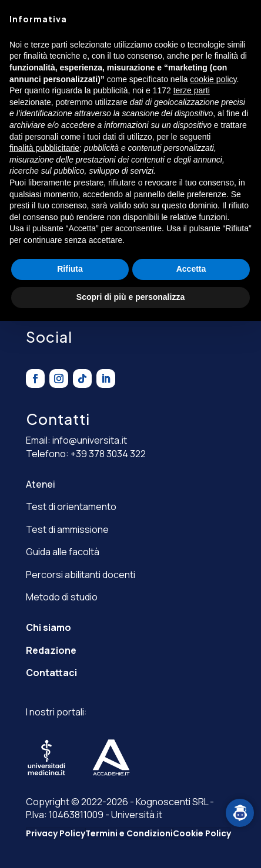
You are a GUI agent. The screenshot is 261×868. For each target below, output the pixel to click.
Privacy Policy (56, 833)
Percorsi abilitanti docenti (81, 575)
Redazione (51, 650)
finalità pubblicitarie (44, 148)
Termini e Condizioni (129, 833)
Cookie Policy (202, 833)
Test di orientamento (71, 506)
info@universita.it (90, 440)
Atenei (41, 484)
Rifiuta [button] (70, 269)
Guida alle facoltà (63, 552)
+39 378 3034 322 (108, 454)
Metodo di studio (62, 597)
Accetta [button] (191, 269)
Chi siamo (48, 627)
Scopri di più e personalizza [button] (130, 297)
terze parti (192, 90)
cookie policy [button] (213, 79)
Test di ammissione (67, 529)
